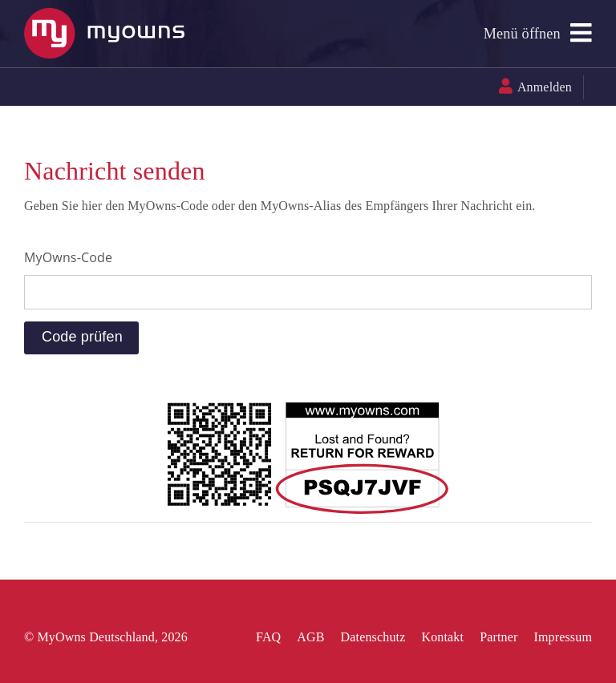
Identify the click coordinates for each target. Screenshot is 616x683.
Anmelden (545, 87)
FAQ (268, 637)
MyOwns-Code (68, 257)
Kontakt (442, 637)
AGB (310, 637)
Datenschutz (373, 637)
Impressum (563, 637)
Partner (498, 637)
